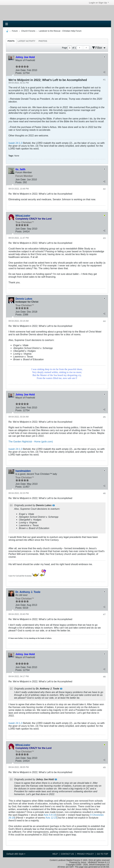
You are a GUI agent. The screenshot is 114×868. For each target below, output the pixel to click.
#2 (104, 189)
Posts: (19, 73)
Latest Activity (27, 41)
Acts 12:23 (51, 818)
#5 (104, 417)
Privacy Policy (85, 854)
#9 (104, 767)
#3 (104, 238)
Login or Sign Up (99, 3)
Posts (11, 41)
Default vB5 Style (16, 854)
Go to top (102, 854)
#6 (104, 493)
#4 (104, 321)
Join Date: (21, 70)
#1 (104, 80)
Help (55, 854)
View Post (54, 505)
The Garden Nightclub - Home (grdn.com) (31, 442)
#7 (104, 614)
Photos (43, 41)
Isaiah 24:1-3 (15, 143)
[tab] (11, 41)
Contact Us (67, 854)
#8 (104, 677)
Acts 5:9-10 (50, 815)
